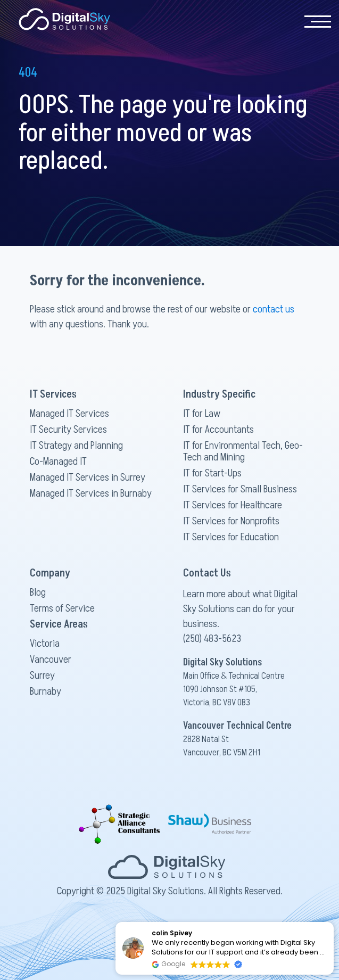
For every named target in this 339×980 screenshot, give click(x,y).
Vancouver (51, 660)
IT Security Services (68, 430)
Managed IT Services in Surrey (88, 477)
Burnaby (46, 691)
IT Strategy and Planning (76, 446)
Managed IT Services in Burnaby (91, 493)
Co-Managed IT (58, 462)
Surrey (42, 676)
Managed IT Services (69, 414)
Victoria (45, 644)
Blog (38, 592)
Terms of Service (62, 608)
